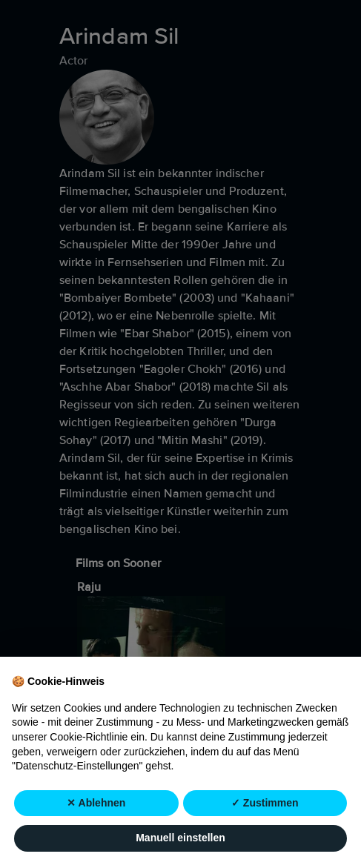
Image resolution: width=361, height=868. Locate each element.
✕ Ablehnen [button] (96, 803)
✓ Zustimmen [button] (265, 803)
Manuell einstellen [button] (180, 838)
